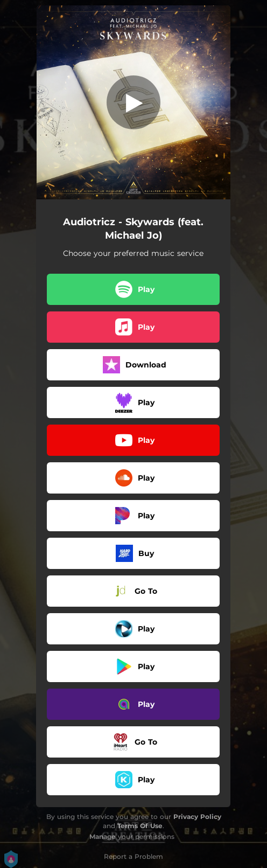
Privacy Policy (197, 817)
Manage (103, 836)
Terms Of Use (140, 826)
